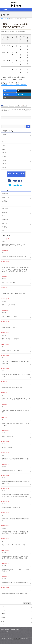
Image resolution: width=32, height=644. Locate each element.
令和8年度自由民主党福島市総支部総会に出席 (14, 256)
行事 (3, 205)
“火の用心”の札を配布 (8, 448)
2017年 (4, 168)
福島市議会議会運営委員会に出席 (11, 508)
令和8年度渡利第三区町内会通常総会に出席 (14, 245)
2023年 (4, 145)
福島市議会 (5, 194)
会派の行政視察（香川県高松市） (11, 339)
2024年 (4, 142)
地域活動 (4, 201)
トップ (2, 606)
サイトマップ (4, 625)
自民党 (4, 216)
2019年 (4, 160)
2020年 (4, 157)
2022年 (4, 149)
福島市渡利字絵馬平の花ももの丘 (11, 350)
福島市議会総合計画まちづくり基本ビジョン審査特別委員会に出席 (16, 570)
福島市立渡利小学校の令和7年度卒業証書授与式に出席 (16, 520)
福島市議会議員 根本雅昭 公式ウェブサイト (18, 638)
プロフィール (4, 610)
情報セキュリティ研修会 (8, 282)
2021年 (4, 153)
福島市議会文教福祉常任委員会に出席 (12, 388)
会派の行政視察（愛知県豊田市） (11, 316)
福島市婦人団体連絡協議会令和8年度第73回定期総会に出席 (16, 375)
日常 (3, 231)
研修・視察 (5, 208)
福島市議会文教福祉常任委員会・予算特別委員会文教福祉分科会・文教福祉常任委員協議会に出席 (16, 495)
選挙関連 (4, 223)
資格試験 (4, 227)
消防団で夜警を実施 (7, 436)
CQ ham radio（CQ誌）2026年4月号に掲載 (14, 545)
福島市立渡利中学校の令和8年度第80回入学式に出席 (16, 399)
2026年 (4, 134)
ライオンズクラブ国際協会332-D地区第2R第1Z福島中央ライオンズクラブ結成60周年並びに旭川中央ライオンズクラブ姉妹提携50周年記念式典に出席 (16, 269)
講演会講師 (5, 220)
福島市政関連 (5, 197)
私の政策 (3, 614)
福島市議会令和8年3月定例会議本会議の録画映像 (15, 582)
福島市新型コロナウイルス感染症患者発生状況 (14, 85)
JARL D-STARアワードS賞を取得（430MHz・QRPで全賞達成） (16, 362)
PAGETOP (27, 603)
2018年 (4, 164)
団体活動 (4, 212)
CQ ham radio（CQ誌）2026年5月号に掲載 (14, 294)
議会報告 (3, 621)
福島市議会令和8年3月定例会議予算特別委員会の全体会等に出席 (16, 482)
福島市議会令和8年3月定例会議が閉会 (12, 470)
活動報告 (3, 618)
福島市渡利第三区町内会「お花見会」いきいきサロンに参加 (16, 424)
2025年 (4, 138)
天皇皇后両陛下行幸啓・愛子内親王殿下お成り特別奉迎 (16, 411)
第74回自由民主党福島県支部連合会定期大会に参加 (16, 459)
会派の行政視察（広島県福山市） (11, 328)
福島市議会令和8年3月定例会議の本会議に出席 (15, 594)
